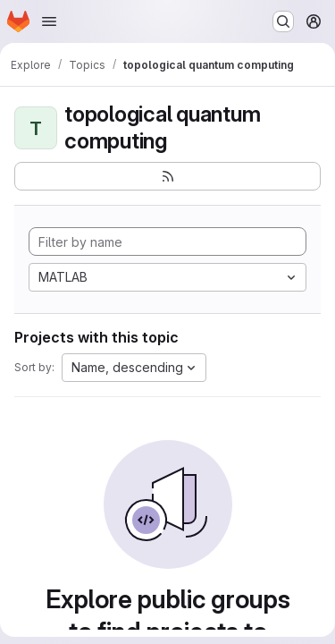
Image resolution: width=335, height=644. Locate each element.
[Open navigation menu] (49, 21)
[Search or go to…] (283, 21)
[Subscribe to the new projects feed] (167, 176)
